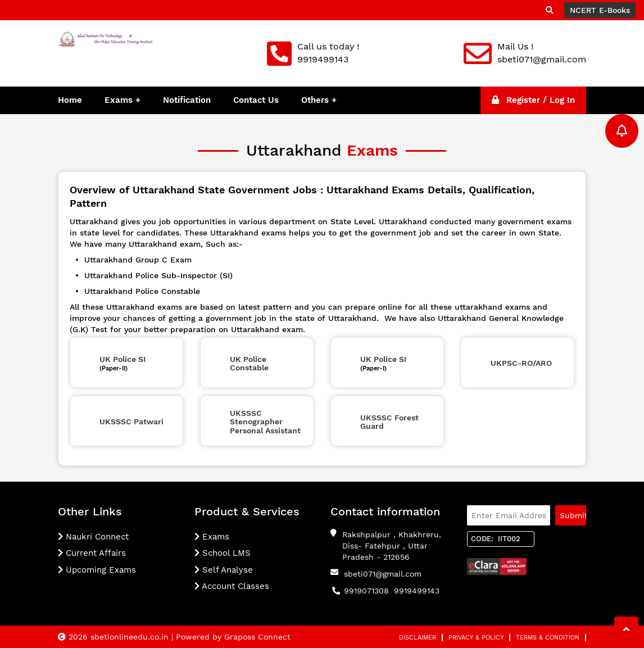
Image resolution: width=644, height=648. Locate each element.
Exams (119, 100)
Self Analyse (224, 570)
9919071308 (366, 591)
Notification (187, 100)
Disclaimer (418, 638)
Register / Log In (533, 100)
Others (316, 100)
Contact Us (256, 100)
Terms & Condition (548, 638)
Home (70, 100)
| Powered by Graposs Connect (231, 637)
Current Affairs (92, 553)
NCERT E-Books (600, 10)
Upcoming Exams (97, 570)
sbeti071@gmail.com (383, 574)
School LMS (223, 553)
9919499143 (417, 591)
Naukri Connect (93, 537)
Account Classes (232, 586)
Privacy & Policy (476, 638)
